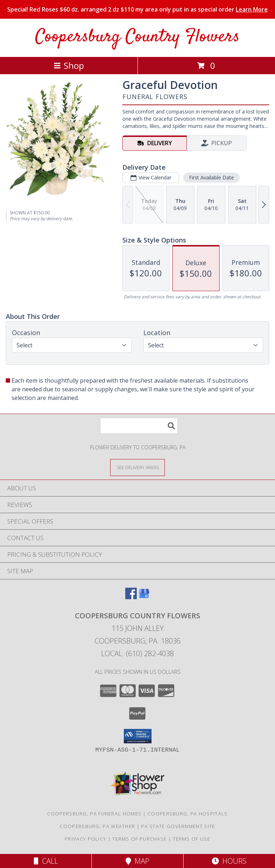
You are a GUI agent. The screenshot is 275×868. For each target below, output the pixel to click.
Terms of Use (191, 839)
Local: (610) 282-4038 (137, 653)
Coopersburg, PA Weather (97, 826)
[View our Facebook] (131, 597)
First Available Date (211, 177)
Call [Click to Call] (46, 861)
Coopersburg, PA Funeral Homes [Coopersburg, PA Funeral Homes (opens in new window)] (94, 814)
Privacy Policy (85, 839)
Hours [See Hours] (229, 861)
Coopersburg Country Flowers (137, 37)
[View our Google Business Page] (144, 597)
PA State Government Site (178, 826)
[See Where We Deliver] (137, 467)
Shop (69, 65)
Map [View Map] (137, 861)
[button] (138, 736)
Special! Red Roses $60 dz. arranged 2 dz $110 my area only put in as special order (137, 9)
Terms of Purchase (139, 839)
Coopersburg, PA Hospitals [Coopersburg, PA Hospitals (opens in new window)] (188, 814)
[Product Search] (139, 426)
